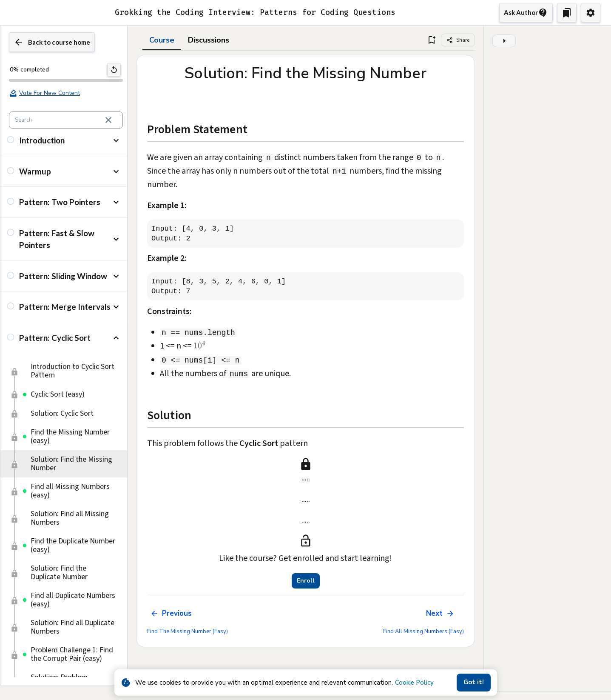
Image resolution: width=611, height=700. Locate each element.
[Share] (458, 40)
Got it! (474, 683)
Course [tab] (162, 40)
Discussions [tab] (209, 40)
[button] (64, 150)
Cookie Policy (414, 683)
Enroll (306, 581)
